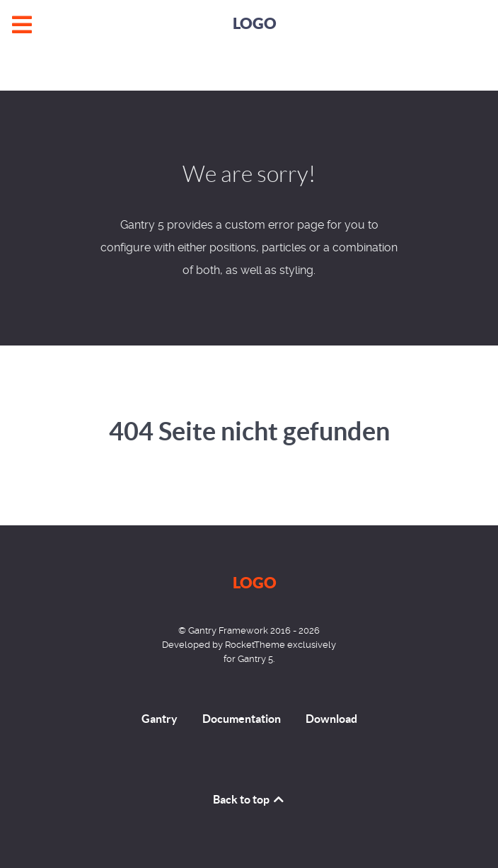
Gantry (160, 719)
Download (331, 719)
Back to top (249, 799)
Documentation (242, 719)
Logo (255, 23)
